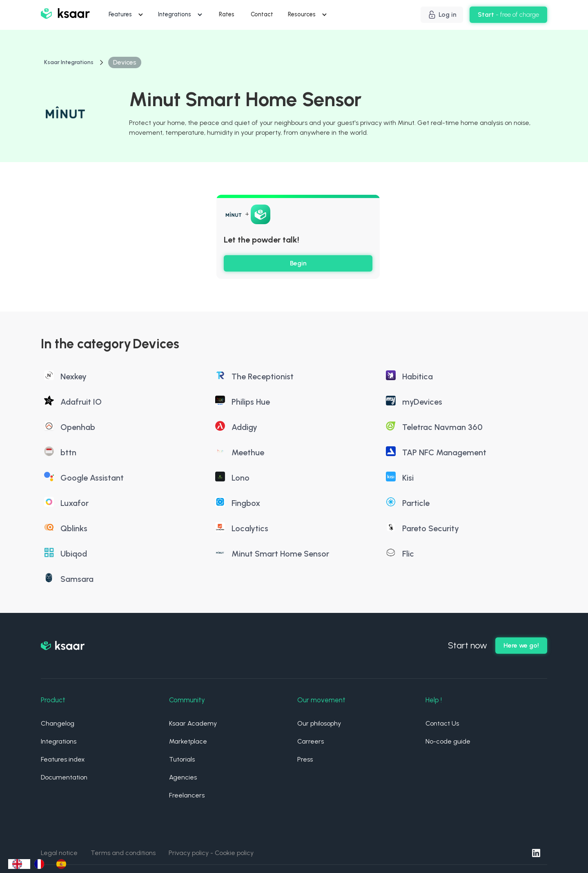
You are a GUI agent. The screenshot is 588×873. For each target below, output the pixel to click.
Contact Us (442, 723)
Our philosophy (319, 723)
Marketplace (188, 741)
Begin (298, 263)
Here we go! (521, 645)
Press (305, 759)
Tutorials (182, 759)
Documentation (64, 777)
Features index (63, 759)
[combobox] (19, 864)
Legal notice (59, 853)
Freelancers (187, 795)
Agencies (183, 777)
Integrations (59, 741)
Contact (262, 14)
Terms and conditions (123, 853)
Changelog (58, 723)
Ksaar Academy (193, 723)
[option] (41, 864)
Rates (227, 14)
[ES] (63, 864)
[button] (127, 15)
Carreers (311, 741)
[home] (65, 15)
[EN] (19, 864)
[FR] (41, 864)
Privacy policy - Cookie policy (211, 853)
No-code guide (448, 741)
